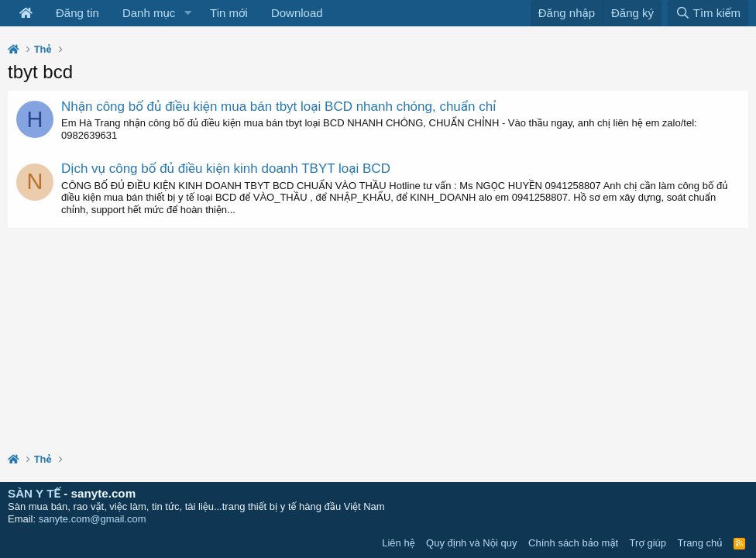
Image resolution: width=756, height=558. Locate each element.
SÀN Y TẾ (34, 493)
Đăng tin (77, 13)
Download (297, 13)
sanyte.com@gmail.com (93, 519)
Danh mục (149, 13)
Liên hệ (398, 543)
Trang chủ (700, 543)
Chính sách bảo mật (573, 543)
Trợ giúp (648, 543)
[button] (187, 13)
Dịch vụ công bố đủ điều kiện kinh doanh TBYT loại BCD (226, 169)
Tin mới (229, 13)
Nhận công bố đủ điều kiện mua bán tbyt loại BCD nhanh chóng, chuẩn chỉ (278, 107)
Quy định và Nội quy (472, 543)
